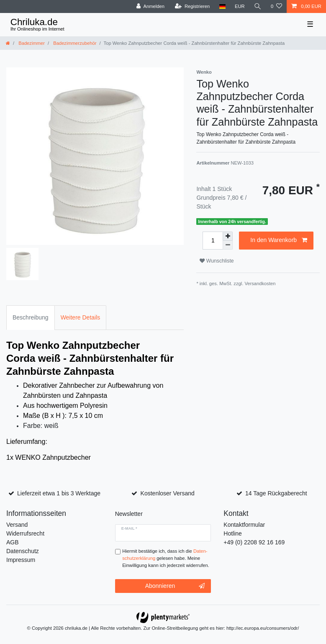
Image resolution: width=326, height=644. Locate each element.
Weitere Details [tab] (81, 317)
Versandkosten (260, 283)
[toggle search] (258, 6)
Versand (17, 525)
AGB (13, 542)
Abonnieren (175, 586)
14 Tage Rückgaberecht (276, 493)
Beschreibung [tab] (31, 317)
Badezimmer (31, 43)
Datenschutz (23, 551)
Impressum (21, 560)
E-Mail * (129, 528)
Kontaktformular (244, 525)
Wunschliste (217, 261)
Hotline (233, 533)
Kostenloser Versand (168, 493)
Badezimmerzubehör (74, 43)
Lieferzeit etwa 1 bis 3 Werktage (59, 493)
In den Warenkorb (279, 240)
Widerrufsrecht (25, 533)
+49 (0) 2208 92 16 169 (254, 542)
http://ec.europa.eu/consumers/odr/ (263, 628)
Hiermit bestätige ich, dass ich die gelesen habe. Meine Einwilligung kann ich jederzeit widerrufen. (166, 558)
